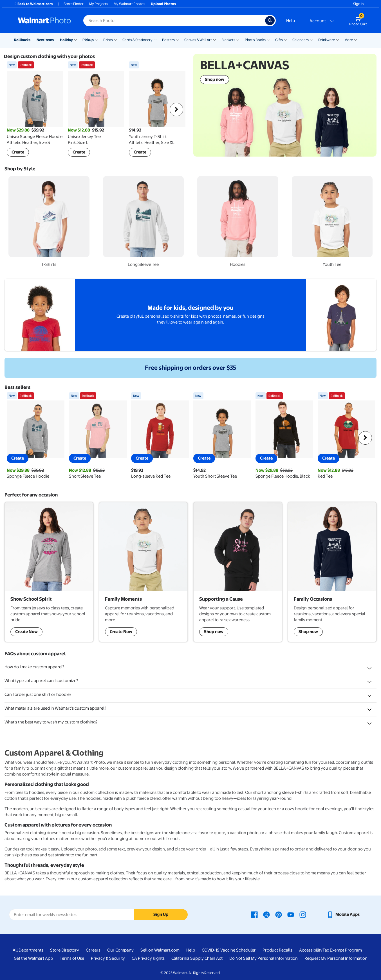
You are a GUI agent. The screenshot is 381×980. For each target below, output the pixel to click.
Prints (108, 40)
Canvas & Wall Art (198, 40)
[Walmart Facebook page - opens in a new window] (254, 914)
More (349, 40)
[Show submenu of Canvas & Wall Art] (214, 39)
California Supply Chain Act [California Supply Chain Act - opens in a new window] (197, 958)
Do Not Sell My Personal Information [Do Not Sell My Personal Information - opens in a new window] (264, 958)
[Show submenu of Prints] (115, 39)
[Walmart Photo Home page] (44, 21)
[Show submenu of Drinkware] (337, 39)
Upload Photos (163, 4)
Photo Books (255, 40)
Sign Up (161, 914)
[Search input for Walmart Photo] (174, 21)
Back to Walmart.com (33, 4)
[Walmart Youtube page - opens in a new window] (291, 914)
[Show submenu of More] (355, 39)
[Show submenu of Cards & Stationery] (155, 39)
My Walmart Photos (129, 4)
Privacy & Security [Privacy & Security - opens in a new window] (108, 958)
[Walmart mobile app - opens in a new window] (343, 914)
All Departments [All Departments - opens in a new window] (28, 950)
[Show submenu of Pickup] (96, 39)
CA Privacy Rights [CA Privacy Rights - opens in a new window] (148, 958)
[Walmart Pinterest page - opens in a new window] (279, 914)
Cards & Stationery (137, 40)
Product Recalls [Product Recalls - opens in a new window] (277, 950)
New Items (45, 40)
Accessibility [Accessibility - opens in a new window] (311, 950)
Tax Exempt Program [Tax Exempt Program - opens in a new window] (342, 950)
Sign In (358, 4)
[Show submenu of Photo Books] (268, 39)
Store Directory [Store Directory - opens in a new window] (65, 950)
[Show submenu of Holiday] (75, 39)
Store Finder (74, 4)
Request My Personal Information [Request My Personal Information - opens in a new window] (336, 958)
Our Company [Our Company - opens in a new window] (120, 950)
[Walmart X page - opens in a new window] (266, 914)
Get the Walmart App (33, 958)
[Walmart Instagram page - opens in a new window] (303, 914)
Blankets (228, 40)
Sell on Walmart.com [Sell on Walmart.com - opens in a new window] (160, 950)
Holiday (66, 40)
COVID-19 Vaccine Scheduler (229, 950)
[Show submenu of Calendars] (311, 39)
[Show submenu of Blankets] (238, 39)
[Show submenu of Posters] (177, 39)
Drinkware (327, 40)
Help (291, 21)
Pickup (88, 40)
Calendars (301, 40)
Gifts (279, 40)
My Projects (99, 4)
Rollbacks (22, 40)
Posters (168, 40)
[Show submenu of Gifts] (285, 39)
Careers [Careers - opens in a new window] (93, 950)
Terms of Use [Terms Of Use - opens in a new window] (72, 958)
